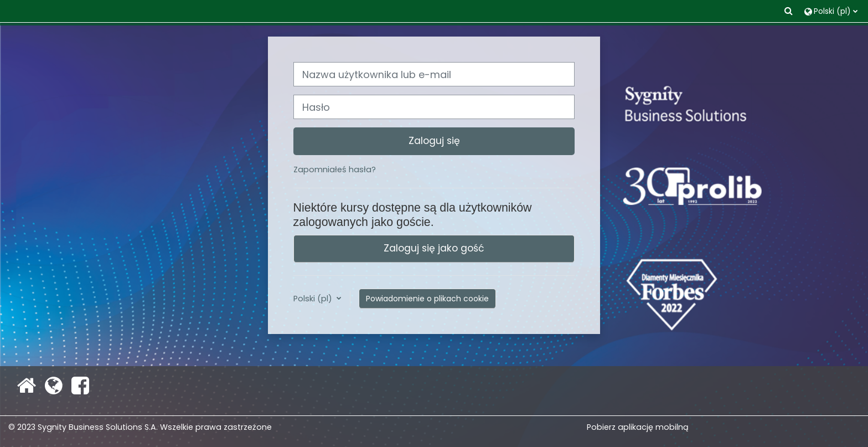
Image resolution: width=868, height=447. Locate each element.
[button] (789, 11)
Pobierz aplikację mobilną (638, 427)
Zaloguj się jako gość (434, 248)
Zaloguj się (434, 141)
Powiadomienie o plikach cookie (427, 299)
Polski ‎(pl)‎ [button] (314, 299)
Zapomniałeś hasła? (335, 169)
